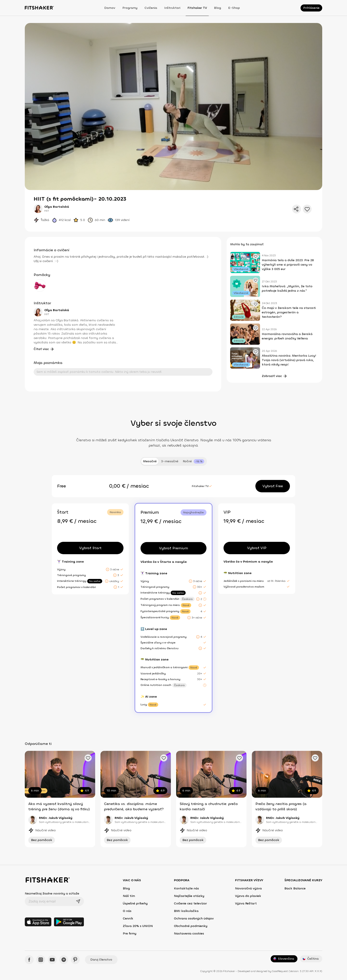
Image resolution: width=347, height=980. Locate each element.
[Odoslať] (78, 901)
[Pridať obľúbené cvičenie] (88, 758)
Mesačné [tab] (150, 461)
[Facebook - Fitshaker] (29, 960)
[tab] (194, 461)
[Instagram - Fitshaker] (41, 960)
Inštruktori (172, 8)
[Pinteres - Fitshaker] (75, 960)
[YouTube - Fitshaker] (52, 960)
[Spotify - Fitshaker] (64, 960)
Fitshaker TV (197, 8)
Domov (110, 8)
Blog (218, 8)
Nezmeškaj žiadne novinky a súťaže (52, 893)
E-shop (234, 8)
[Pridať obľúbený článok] (256, 256)
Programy (130, 8)
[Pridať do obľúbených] (307, 209)
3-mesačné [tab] (170, 461)
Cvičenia (151, 8)
